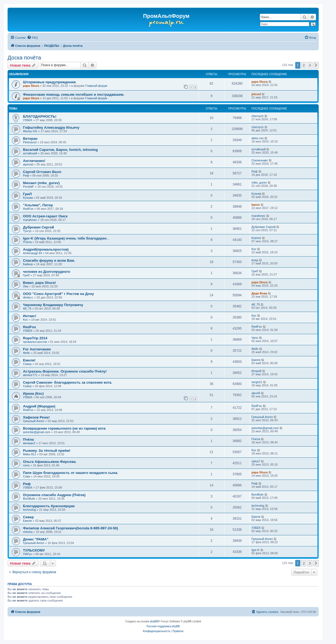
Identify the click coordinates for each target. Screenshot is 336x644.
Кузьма (28, 198)
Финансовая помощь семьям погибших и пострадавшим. (74, 94)
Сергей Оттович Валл (42, 172)
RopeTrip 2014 (35, 338)
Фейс (26, 353)
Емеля (256, 360)
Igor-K (256, 550)
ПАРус (27, 554)
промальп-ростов (35, 342)
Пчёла (27, 242)
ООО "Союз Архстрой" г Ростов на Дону (58, 294)
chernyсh (258, 116)
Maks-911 (29, 454)
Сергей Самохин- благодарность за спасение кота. (68, 382)
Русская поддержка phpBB (163, 626)
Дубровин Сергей (38, 227)
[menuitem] (32, 38)
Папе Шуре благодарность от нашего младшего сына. (70, 473)
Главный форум (96, 86)
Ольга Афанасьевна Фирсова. (50, 462)
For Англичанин (37, 349)
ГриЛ (27, 194)
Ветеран (30, 139)
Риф (26, 175)
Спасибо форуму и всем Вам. (49, 260)
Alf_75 (27, 308)
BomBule (29, 499)
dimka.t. (28, 297)
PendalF (28, 187)
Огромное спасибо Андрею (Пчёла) (54, 495)
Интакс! (30, 316)
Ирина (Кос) (33, 394)
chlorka (28, 532)
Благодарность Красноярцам (49, 506)
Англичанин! (34, 161)
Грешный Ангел (34, 421)
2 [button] (304, 65)
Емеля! (29, 360)
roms (26, 465)
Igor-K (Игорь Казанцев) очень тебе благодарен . (66, 238)
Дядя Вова (259, 293)
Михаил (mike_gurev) (41, 183)
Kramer (256, 238)
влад (255, 260)
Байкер (28, 264)
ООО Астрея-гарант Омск (45, 216)
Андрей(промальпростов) (46, 249)
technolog (29, 510)
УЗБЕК (28, 120)
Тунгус (27, 231)
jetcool (256, 94)
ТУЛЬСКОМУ (34, 550)
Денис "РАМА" (36, 539)
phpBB (154, 621)
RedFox (28, 209)
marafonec (30, 220)
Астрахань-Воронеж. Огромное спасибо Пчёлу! (65, 371)
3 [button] (310, 65)
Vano (255, 338)
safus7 (256, 461)
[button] (316, 65)
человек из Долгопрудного (47, 272)
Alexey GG (30, 131)
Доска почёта (24, 58)
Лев (26, 286)
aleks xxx (258, 138)
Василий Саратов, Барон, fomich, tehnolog (60, 150)
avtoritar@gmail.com (37, 432)
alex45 (256, 393)
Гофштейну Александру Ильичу (51, 127)
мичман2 (29, 443)
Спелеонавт (260, 160)
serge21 (257, 382)
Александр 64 (32, 253)
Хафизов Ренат (36, 417)
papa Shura (31, 86)
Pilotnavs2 (30, 142)
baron (256, 205)
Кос (254, 249)
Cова (26, 476)
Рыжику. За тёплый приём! (47, 451)
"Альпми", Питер (38, 205)
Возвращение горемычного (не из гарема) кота (64, 428)
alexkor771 (30, 375)
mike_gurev (259, 182)
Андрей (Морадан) (39, 406)
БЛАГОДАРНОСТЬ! (40, 116)
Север (27, 364)
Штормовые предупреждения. (50, 82)
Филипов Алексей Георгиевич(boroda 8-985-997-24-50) (70, 528)
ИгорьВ (256, 371)
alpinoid (28, 164)
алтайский (30, 153)
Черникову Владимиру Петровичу (53, 305)
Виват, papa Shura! (39, 283)
